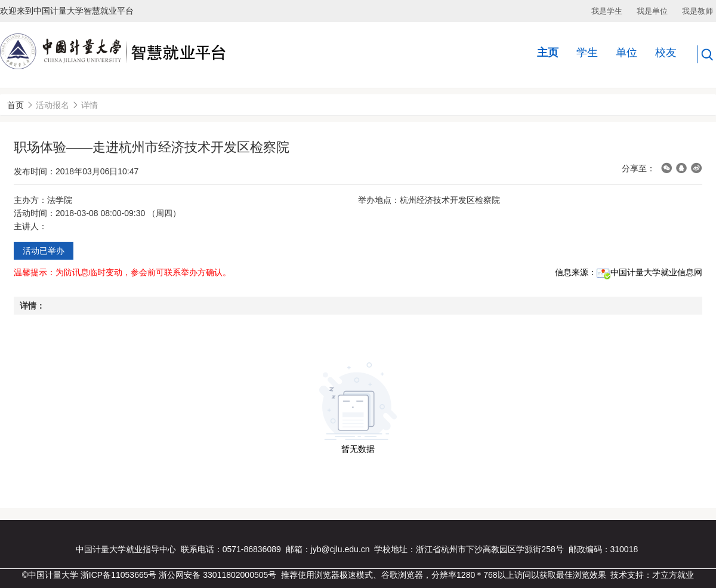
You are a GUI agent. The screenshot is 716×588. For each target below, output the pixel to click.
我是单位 (652, 11)
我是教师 (698, 11)
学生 (587, 53)
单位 (626, 53)
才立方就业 (673, 575)
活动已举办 (44, 251)
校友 (666, 53)
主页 (548, 53)
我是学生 (607, 11)
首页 (16, 105)
